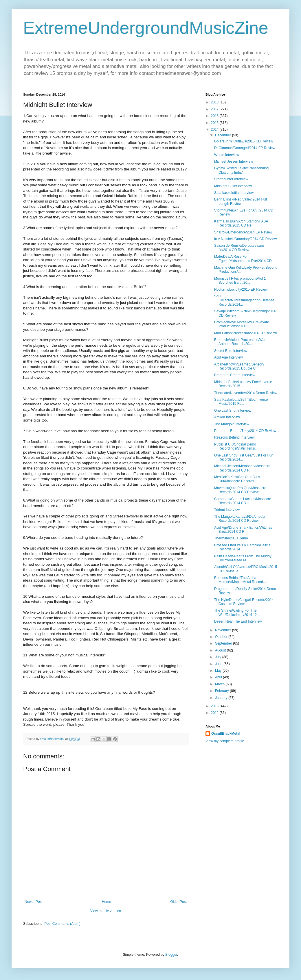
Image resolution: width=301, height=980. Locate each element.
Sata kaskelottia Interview (234, 193)
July (219, 657)
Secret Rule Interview (231, 351)
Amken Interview (227, 417)
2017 (215, 109)
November (224, 630)
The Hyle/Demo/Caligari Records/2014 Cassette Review (244, 602)
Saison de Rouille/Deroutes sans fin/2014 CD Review (239, 248)
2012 (215, 713)
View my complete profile (225, 741)
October (222, 637)
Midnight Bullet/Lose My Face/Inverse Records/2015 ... (243, 384)
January (222, 698)
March (220, 684)
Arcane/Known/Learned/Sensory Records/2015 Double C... (239, 366)
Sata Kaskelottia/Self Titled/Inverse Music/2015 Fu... (241, 402)
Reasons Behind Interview (234, 437)
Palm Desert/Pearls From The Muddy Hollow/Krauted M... (243, 558)
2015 (215, 123)
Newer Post (34, 902)
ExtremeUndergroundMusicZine (146, 28)
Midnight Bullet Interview (233, 186)
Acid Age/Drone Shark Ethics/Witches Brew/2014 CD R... (243, 530)
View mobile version (106, 911)
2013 (215, 706)
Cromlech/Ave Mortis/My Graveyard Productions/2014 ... (242, 324)
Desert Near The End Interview (238, 621)
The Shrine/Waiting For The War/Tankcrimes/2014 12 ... (237, 612)
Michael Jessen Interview (234, 162)
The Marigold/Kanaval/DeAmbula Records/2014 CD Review (240, 519)
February (222, 691)
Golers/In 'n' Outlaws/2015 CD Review (244, 141)
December (224, 135)
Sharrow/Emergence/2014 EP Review (243, 232)
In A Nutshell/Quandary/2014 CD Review (245, 239)
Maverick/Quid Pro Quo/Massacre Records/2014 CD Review (240, 490)
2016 (215, 116)
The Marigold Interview (232, 424)
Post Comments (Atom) (62, 924)
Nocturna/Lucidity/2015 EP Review (241, 289)
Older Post (178, 902)
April (219, 677)
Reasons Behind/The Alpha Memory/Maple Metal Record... (240, 580)
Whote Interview (227, 155)
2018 (215, 102)
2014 (215, 129)
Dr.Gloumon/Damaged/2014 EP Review (245, 148)
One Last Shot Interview (233, 411)
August (221, 650)
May (219, 671)
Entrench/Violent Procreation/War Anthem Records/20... (240, 342)
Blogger (171, 955)
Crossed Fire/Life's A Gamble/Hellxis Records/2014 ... (242, 547)
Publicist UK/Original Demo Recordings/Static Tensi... (236, 446)
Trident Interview (227, 510)
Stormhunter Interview (231, 179)
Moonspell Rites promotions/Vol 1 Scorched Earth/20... (240, 281)
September (224, 643)
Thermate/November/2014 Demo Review (246, 393)
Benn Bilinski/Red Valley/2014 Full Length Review (241, 201)
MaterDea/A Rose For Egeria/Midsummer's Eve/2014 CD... (244, 259)
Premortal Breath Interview (235, 375)
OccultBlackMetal (226, 734)
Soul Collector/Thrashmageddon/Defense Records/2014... (244, 300)
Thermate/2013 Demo (231, 538)
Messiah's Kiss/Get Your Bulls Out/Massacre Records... (237, 479)
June (219, 664)
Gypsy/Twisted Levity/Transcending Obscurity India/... (241, 170)
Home (107, 902)
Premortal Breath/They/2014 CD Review (245, 431)
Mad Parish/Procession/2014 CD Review (246, 333)
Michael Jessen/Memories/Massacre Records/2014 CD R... (242, 468)
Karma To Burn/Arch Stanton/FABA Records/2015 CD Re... (241, 223)
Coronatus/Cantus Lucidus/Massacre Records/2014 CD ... (243, 501)
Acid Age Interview (228, 357)
